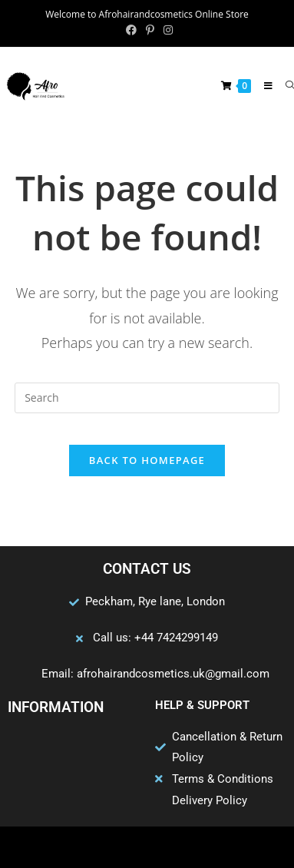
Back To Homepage (147, 460)
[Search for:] (284, 86)
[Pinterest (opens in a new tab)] (150, 30)
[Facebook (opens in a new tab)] (131, 30)
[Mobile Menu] (263, 86)
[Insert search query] (147, 398)
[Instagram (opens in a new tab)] (166, 30)
